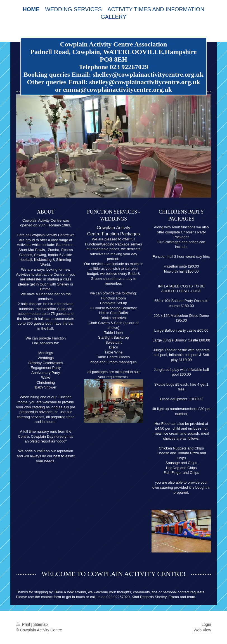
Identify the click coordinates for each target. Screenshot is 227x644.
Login (206, 624)
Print (24, 624)
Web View (202, 630)
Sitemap (40, 624)
